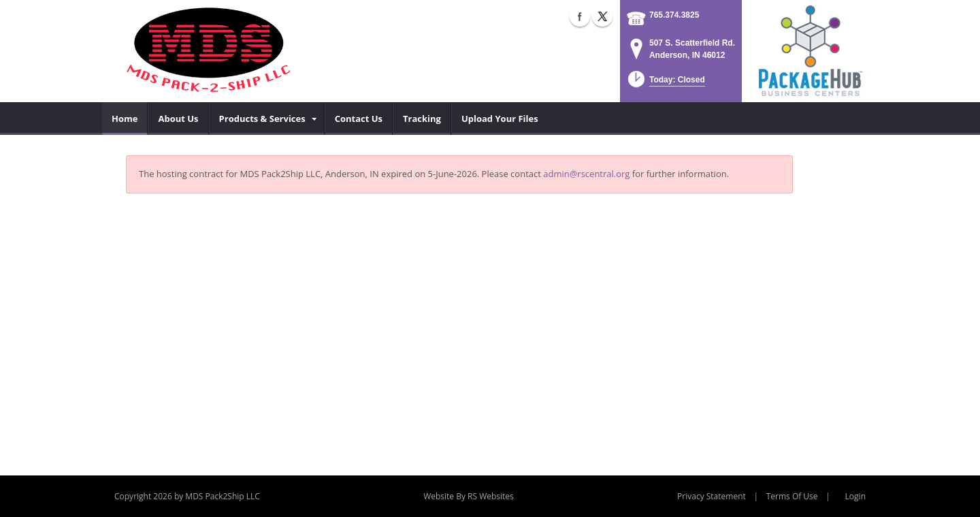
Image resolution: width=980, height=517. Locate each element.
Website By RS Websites (469, 496)
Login (855, 496)
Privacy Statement (712, 496)
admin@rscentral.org (586, 174)
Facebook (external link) (580, 16)
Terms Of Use (792, 496)
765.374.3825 (674, 15)
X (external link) (602, 16)
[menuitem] (125, 119)
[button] (665, 83)
